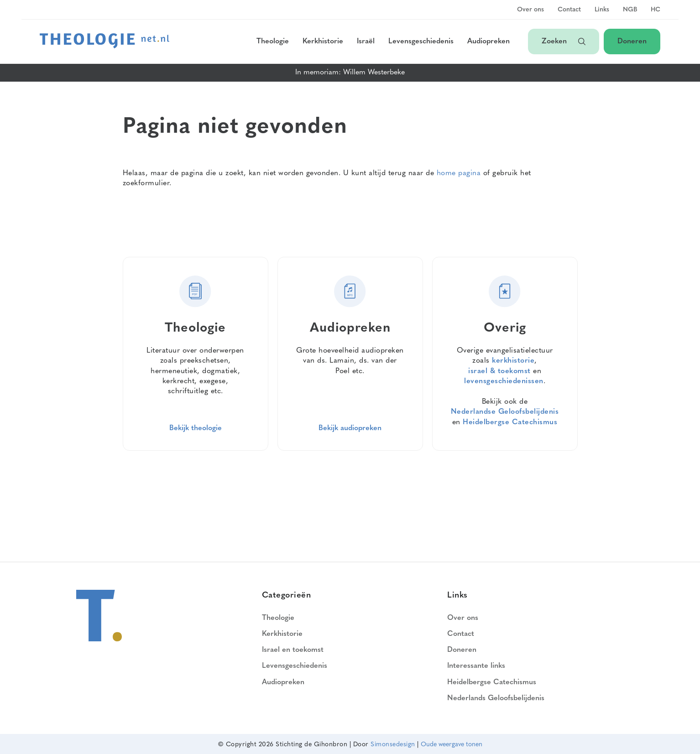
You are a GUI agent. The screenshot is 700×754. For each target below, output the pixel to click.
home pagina (459, 173)
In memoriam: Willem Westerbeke (350, 73)
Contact (569, 10)
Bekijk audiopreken (350, 428)
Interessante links (476, 666)
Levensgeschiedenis (421, 42)
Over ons (530, 10)
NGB (630, 10)
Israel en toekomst (293, 650)
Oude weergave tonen (452, 745)
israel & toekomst (499, 371)
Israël (366, 42)
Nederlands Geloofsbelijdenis (496, 698)
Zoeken (564, 42)
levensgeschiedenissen (504, 381)
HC (656, 10)
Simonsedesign (393, 745)
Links (602, 10)
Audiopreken (488, 42)
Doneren (632, 42)
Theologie (273, 42)
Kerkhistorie (323, 42)
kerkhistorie (513, 361)
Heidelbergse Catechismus (510, 422)
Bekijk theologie (196, 428)
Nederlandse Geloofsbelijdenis (505, 412)
